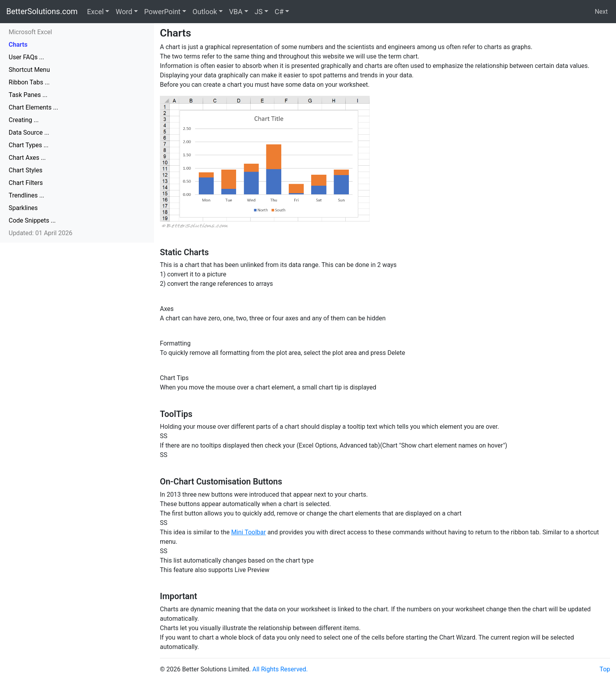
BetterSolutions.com (42, 11)
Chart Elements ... (33, 107)
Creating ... (24, 120)
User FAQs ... (26, 57)
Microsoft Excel (30, 32)
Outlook (205, 12)
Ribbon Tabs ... (29, 82)
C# (279, 12)
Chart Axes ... (27, 158)
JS (259, 12)
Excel (95, 12)
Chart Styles (26, 170)
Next (601, 12)
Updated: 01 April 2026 (40, 233)
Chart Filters (26, 183)
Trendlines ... (27, 195)
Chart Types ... (29, 145)
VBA (236, 12)
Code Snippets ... (32, 220)
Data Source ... (29, 133)
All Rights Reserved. (280, 669)
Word (124, 12)
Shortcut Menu (29, 70)
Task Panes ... (28, 95)
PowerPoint (162, 12)
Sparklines (23, 208)
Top (605, 669)
